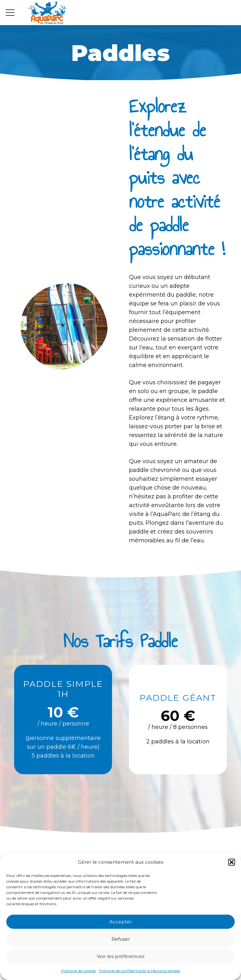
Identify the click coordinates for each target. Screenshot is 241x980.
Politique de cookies (78, 971)
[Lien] (47, 13)
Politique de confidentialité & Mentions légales (139, 971)
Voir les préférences (121, 956)
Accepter (120, 922)
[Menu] (10, 13)
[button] (232, 862)
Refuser (121, 939)
